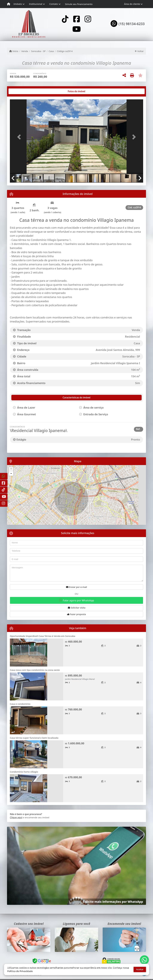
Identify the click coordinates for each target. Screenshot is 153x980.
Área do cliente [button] (132, 4)
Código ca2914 (65, 51)
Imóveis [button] (18, 4)
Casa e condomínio (20, 704)
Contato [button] (54, 4)
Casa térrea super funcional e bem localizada (34, 738)
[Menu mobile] (9, 4)
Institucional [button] (36, 4)
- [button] (11, 474)
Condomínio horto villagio (24, 772)
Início (14, 51)
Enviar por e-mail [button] (76, 587)
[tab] (19, 91)
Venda (25, 51)
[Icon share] (65, 19)
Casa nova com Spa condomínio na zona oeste (35, 670)
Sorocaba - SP (38, 51)
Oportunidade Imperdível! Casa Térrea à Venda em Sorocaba (43, 636)
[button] (20, 137)
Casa (51, 51)
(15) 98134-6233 (132, 24)
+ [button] (11, 469)
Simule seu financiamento (79, 4)
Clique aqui (16, 817)
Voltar (139, 51)
